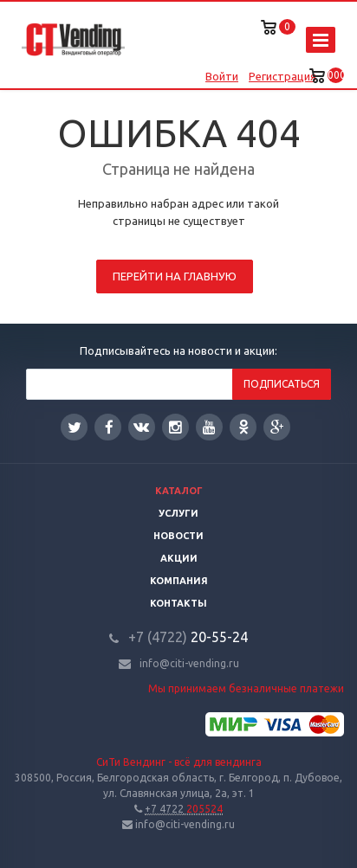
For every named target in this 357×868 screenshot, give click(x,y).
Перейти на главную (175, 276)
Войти (222, 76)
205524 (184, 809)
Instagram (175, 427)
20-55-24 (188, 637)
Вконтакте (141, 426)
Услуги (178, 513)
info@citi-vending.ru (189, 663)
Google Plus (277, 427)
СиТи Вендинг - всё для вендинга (179, 762)
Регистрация (282, 76)
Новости (178, 536)
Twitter (75, 427)
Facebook (109, 427)
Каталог (179, 491)
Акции (179, 558)
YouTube (209, 427)
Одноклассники (243, 426)
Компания (179, 581)
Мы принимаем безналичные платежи (246, 688)
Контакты (178, 603)
